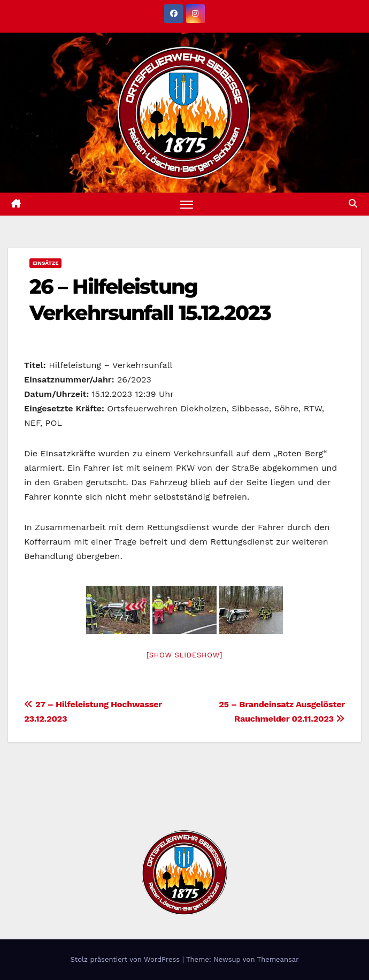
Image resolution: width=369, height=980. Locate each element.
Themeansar (278, 959)
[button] (353, 204)
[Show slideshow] (184, 655)
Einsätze (45, 263)
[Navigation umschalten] (187, 204)
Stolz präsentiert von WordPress (126, 959)
